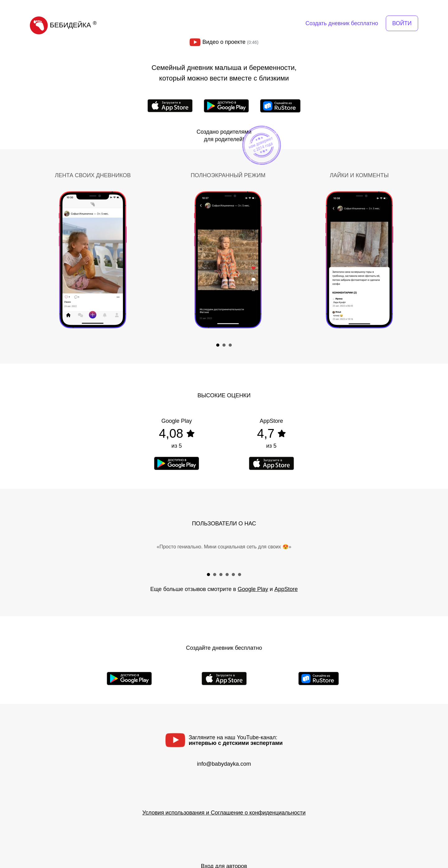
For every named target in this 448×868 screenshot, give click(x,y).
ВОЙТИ (402, 23)
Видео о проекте (224, 42)
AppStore (286, 589)
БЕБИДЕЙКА (63, 25)
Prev (36, 257)
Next (412, 257)
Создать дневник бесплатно (342, 23)
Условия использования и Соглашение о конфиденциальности (224, 813)
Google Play (253, 589)
